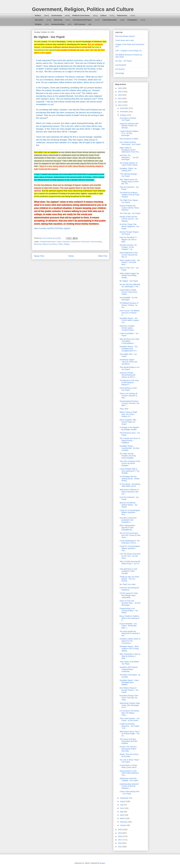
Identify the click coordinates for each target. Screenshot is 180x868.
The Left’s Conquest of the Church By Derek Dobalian (130, 463)
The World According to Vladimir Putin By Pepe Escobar (129, 195)
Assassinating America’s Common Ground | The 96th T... (129, 403)
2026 (120, 88)
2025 (120, 92)
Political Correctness (81, 15)
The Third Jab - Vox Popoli (130, 213)
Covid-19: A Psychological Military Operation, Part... (130, 512)
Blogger (102, 863)
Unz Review (120, 69)
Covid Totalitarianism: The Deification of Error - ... (130, 542)
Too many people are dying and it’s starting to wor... (130, 633)
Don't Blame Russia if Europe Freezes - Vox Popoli (129, 690)
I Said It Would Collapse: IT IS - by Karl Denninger (129, 133)
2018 (120, 836)
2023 (120, 98)
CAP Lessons (80, 24)
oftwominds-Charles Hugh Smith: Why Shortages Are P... (130, 705)
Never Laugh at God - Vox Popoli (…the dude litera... (130, 262)
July (122, 805)
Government (57, 15)
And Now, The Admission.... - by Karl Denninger (129, 157)
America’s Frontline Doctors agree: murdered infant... (127, 328)
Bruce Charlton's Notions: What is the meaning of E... (129, 618)
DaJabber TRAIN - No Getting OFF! (128, 170)
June (122, 808)
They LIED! (124, 409)
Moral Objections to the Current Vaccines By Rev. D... (129, 255)
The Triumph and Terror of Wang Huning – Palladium (130, 440)
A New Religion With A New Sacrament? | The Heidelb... (129, 471)
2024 (120, 95)
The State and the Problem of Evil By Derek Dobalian (128, 456)
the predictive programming (48, 196)
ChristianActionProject (82, 20)
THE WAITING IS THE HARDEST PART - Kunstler (128, 571)
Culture (103, 15)
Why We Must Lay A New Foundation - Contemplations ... (129, 341)
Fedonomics (122, 15)
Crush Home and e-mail (124, 40)
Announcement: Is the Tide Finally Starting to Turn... (129, 773)
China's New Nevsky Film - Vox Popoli (129, 793)
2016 (120, 843)
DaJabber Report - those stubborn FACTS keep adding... (129, 649)
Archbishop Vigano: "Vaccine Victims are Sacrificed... (128, 362)
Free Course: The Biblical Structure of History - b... (129, 313)
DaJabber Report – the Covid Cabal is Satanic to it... (129, 320)
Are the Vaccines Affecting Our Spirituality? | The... (130, 285)
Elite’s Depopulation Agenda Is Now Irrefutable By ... (127, 528)
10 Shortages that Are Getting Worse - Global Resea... (129, 479)
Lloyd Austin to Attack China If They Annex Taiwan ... (128, 292)
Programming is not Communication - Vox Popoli (129, 611)
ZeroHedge (120, 73)
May (122, 812)
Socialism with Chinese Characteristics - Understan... (129, 669)
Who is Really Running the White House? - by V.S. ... (130, 564)
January (123, 825)
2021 (120, 105)
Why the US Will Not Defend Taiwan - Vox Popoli (129, 505)
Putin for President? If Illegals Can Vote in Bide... (128, 240)
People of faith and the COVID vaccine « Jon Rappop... (129, 219)
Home (71, 256)
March (123, 818)
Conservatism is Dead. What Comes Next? (128, 766)
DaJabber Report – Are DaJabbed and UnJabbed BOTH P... (129, 349)
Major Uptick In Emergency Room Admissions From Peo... (130, 150)
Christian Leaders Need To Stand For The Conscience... (130, 641)
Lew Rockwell (121, 65)
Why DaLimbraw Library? (125, 36)
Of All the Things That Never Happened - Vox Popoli (129, 226)
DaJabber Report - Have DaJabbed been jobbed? (129, 682)
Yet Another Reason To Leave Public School (128, 164)
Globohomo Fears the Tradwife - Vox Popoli (129, 779)
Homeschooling (58, 24)
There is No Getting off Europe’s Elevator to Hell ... (128, 396)
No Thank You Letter (128, 584)
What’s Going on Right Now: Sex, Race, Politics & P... (128, 414)
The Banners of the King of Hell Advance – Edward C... (129, 383)
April (122, 815)
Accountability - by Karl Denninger (128, 299)
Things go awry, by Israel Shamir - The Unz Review (129, 579)
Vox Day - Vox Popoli (123, 61)
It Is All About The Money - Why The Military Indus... (130, 713)
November (124, 112)
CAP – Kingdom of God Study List (128, 51)
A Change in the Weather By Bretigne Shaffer (129, 428)
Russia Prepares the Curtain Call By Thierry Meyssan (129, 208)
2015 (120, 847)
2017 (120, 840)
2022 (120, 102)
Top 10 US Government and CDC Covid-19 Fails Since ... (130, 535)
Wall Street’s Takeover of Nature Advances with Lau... (129, 492)
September (124, 798)
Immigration (132, 20)
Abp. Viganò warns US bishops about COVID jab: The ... (129, 182)
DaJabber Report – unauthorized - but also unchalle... (129, 448)
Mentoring (58, 20)
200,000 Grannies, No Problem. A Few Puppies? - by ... (128, 247)
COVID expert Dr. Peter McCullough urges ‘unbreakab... (129, 595)
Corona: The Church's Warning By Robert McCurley (128, 749)
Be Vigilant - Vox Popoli (129, 281)
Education (39, 20)
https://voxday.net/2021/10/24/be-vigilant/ (52, 228)
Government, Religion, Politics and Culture (83, 9)
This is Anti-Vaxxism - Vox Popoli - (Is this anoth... (130, 719)
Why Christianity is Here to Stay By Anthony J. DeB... (130, 656)
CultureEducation (110, 20)
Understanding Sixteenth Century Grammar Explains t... (129, 786)
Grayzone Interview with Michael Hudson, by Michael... (129, 126)
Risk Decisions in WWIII (129, 139)
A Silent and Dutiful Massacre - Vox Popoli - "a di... (130, 726)
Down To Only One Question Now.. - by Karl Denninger (130, 603)
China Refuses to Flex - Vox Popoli (129, 389)
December (124, 108)
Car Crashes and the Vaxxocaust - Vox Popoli (130, 143)
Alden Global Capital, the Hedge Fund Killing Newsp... (129, 276)
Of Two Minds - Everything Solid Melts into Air (130, 485)
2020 (120, 830)
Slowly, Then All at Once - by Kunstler (130, 755)
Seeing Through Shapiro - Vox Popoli (130, 233)
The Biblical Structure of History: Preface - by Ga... (129, 305)
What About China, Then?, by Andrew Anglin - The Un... (130, 734)
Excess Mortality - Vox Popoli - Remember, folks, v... (128, 626)
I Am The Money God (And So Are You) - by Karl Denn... (130, 556)
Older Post (103, 256)
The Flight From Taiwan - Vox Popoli (129, 201)
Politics (38, 15)
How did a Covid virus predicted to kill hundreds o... (128, 520)
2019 (120, 833)
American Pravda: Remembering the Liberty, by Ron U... (128, 375)
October (123, 115)
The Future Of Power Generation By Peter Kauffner (128, 741)
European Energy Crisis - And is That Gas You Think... (129, 698)
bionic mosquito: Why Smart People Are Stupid (128, 422)
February (124, 822)
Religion (38, 24)
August (123, 801)
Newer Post (39, 256)
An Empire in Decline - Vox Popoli (128, 119)
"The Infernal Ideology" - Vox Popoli (129, 175)
